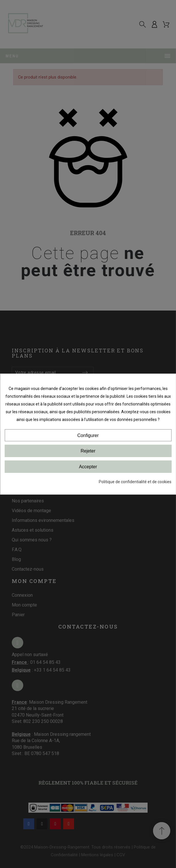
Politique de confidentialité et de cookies (135, 482)
